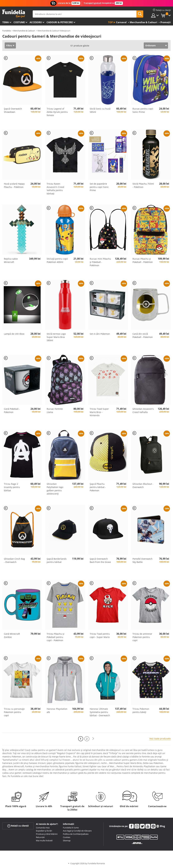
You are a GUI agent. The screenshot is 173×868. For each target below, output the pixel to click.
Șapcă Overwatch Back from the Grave (100, 560)
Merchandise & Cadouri (24, 31)
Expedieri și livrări (44, 831)
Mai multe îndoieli (44, 841)
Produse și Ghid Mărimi (47, 834)
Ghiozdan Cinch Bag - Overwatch (14, 560)
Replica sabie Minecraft (11, 260)
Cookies (67, 837)
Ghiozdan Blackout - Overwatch (143, 486)
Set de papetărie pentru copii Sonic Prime (99, 187)
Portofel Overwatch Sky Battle (142, 560)
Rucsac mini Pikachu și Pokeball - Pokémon (100, 262)
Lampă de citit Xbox (14, 334)
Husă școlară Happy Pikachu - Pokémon (14, 185)
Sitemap (67, 841)
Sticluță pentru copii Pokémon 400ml (57, 260)
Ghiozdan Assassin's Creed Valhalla (143, 410)
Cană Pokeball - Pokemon (12, 410)
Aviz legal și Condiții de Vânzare (77, 831)
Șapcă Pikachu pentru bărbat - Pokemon (98, 487)
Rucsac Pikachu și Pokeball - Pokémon (143, 260)
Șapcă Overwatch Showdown (13, 110)
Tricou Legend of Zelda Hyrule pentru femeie (57, 112)
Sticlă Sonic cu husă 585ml (100, 110)
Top (110, 22)
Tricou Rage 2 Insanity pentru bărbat (12, 487)
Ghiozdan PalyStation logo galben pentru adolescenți (55, 489)
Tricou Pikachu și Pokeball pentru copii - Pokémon (56, 637)
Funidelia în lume (71, 828)
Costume (19, 22)
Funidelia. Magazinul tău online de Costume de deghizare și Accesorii (14, 14)
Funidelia (7, 31)
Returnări (40, 837)
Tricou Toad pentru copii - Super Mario (100, 635)
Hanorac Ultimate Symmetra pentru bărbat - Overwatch (100, 712)
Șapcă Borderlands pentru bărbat (57, 560)
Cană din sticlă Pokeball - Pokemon (143, 335)
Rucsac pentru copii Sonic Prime (143, 110)
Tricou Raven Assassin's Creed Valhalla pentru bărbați (55, 189)
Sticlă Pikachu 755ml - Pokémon (143, 185)
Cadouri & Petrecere (60, 22)
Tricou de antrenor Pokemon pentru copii (142, 637)
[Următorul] (93, 739)
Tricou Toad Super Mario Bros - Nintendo (99, 412)
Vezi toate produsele (160, 739)
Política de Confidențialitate (76, 834)
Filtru (9, 45)
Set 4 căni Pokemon (100, 334)
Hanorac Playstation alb (57, 710)
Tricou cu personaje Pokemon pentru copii (14, 712)
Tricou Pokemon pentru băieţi (141, 710)
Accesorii (36, 22)
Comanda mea (43, 828)
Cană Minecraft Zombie (12, 635)
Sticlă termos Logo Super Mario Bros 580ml (56, 337)
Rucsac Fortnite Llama (55, 410)
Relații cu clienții (18, 826)
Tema (6, 22)
